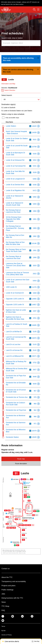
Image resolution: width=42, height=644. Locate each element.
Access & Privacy (7, 635)
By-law (3, 631)
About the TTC (7, 577)
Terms (3, 626)
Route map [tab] (21, 459)
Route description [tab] (21, 464)
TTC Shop (5, 606)
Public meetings (7, 590)
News (4, 602)
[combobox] (21, 43)
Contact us (6, 569)
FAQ (3, 610)
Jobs (3, 594)
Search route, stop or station (12, 38)
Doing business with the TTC (12, 598)
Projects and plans (8, 586)
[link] (21, 59)
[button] (36, 641)
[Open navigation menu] (38, 9)
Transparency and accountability (14, 581)
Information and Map (8, 84)
